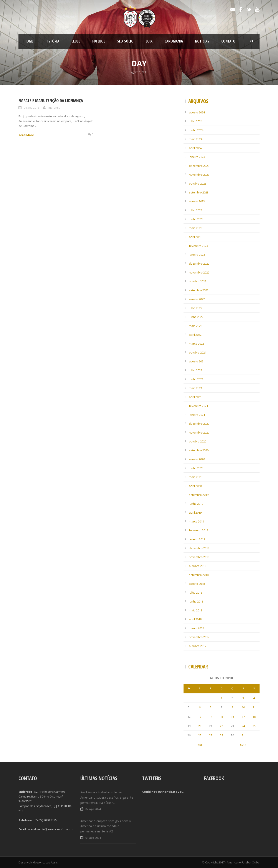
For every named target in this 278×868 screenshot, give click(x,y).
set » (243, 745)
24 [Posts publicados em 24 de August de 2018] (243, 726)
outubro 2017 (198, 646)
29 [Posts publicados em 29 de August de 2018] (222, 735)
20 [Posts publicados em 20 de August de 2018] (200, 726)
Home (29, 41)
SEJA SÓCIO (125, 41)
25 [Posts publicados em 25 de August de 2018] (254, 726)
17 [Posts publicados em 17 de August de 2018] (243, 717)
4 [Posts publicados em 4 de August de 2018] (254, 698)
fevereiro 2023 (199, 246)
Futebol (99, 41)
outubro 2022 (198, 281)
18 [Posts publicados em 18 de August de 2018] (254, 717)
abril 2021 (195, 397)
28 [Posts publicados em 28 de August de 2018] (211, 735)
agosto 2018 (197, 584)
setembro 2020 (199, 450)
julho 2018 (196, 593)
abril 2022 (195, 335)
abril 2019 (195, 513)
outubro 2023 (198, 183)
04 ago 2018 (31, 108)
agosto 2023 (197, 201)
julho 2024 (196, 121)
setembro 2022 (199, 290)
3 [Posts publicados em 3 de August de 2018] (243, 698)
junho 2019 (196, 504)
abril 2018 (195, 619)
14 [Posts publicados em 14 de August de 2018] (211, 717)
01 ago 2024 (93, 838)
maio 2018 (196, 610)
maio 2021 (196, 388)
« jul (200, 745)
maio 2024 (196, 139)
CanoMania (174, 41)
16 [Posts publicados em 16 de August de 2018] (232, 717)
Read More (26, 135)
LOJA (149, 41)
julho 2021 (196, 370)
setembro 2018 (199, 575)
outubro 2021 (198, 352)
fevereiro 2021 (199, 406)
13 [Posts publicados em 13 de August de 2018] (200, 717)
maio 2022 (196, 326)
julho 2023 (196, 210)
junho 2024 (196, 130)
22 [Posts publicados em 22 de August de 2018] (222, 726)
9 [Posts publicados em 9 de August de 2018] (232, 707)
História (52, 41)
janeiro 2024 (197, 157)
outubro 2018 (198, 566)
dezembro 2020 (199, 424)
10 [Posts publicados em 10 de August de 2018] (243, 707)
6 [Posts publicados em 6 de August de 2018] (200, 707)
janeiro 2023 (197, 255)
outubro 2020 (198, 441)
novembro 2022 (199, 272)
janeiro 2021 (197, 415)
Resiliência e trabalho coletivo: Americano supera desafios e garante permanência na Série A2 (107, 797)
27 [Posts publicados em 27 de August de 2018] (200, 735)
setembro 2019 (199, 495)
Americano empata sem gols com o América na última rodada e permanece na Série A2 (106, 826)
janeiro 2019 (197, 539)
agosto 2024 (197, 112)
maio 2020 (196, 477)
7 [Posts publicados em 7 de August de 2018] (211, 707)
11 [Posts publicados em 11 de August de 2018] (254, 707)
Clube (76, 41)
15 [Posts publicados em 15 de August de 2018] (222, 717)
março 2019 (196, 521)
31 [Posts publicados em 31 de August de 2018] (243, 735)
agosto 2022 (197, 299)
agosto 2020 (197, 459)
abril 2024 (195, 148)
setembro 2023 (199, 192)
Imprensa (54, 108)
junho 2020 (196, 468)
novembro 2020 (199, 432)
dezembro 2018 (199, 548)
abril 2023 (195, 237)
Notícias (202, 41)
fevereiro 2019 (199, 530)
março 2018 (196, 628)
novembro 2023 (199, 175)
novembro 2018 (199, 557)
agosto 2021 (197, 361)
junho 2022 (196, 317)
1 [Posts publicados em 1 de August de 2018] (221, 698)
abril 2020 (195, 486)
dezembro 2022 (199, 264)
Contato (228, 41)
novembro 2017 (199, 637)
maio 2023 (196, 228)
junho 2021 (196, 379)
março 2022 (196, 344)
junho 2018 (196, 601)
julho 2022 (196, 308)
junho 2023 (196, 219)
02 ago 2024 (93, 809)
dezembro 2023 (199, 166)
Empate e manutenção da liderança (51, 101)
